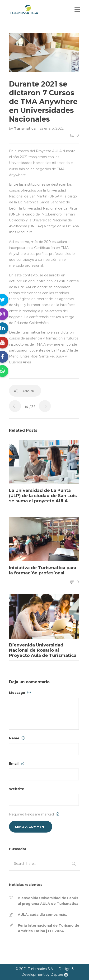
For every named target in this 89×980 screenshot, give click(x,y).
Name (17, 738)
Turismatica (25, 128)
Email (16, 764)
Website (17, 789)
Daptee (59, 975)
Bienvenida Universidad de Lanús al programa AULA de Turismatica (48, 901)
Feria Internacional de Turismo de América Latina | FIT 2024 (49, 928)
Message (20, 693)
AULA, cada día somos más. (42, 915)
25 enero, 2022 (52, 128)
